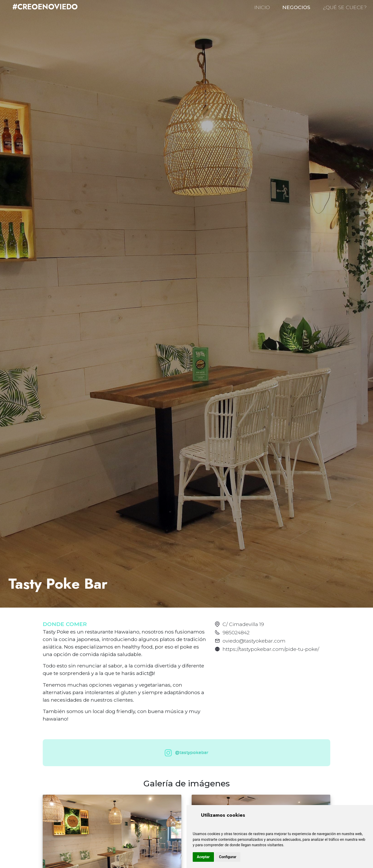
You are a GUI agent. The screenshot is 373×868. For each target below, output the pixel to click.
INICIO (262, 7)
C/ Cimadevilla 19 (243, 624)
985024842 (236, 632)
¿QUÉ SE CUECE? (345, 7)
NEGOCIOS (296, 7)
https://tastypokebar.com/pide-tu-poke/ (271, 649)
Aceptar (203, 857)
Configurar (228, 857)
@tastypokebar (185, 753)
